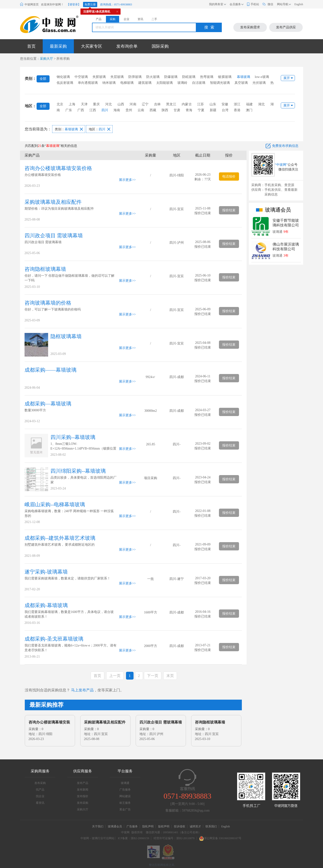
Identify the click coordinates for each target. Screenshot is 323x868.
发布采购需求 (250, 27)
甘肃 (177, 110)
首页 (31, 46)
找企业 (40, 796)
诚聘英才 (196, 826)
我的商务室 (216, 4)
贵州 (129, 110)
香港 (237, 110)
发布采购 (40, 783)
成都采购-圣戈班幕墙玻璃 (54, 639)
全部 (43, 79)
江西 (93, 110)
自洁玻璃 (199, 83)
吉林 (157, 104)
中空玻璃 (81, 77)
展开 (287, 78)
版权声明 (164, 826)
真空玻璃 (241, 83)
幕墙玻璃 (243, 77)
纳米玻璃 (109, 83)
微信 (270, 4)
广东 (69, 110)
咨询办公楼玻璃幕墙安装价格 (58, 168)
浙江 (237, 104)
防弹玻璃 (135, 77)
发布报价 (83, 796)
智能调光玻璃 (220, 83)
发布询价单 (127, 46)
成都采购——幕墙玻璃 (50, 370)
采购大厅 (46, 59)
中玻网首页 (32, 4)
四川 (105, 110)
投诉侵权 (180, 826)
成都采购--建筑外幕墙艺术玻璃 (60, 538)
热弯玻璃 (207, 77)
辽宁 (145, 104)
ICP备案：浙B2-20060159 (133, 838)
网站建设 (125, 796)
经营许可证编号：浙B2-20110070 (174, 838)
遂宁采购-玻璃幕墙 (46, 572)
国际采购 (160, 46)
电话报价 (229, 177)
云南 (141, 110)
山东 (213, 104)
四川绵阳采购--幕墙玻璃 (78, 471)
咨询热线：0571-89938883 (116, 4)
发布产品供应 (286, 27)
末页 (170, 676)
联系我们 (211, 826)
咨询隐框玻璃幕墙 (45, 269)
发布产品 (83, 783)
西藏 (153, 110)
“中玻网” (281, 165)
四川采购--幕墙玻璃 (73, 437)
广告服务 (125, 790)
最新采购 (58, 46)
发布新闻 (83, 790)
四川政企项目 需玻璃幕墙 (54, 236)
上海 (72, 104)
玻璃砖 (182, 83)
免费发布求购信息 (285, 146)
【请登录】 (74, 4)
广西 (81, 110)
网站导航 (283, 4)
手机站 (255, 4)
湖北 (261, 104)
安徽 (225, 104)
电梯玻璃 (127, 83)
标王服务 (125, 803)
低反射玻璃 (65, 83)
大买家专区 (92, 46)
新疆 (213, 110)
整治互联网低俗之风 (162, 865)
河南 (133, 104)
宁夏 (201, 110)
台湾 (225, 110)
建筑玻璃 (145, 83)
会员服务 (235, 4)
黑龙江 (171, 104)
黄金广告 (125, 809)
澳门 (249, 110)
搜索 (210, 27)
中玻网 (125, 832)
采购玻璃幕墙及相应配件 (53, 202)
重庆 (96, 104)
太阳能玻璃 (164, 83)
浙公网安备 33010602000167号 (220, 838)
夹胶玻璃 (99, 77)
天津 (84, 104)
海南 (117, 110)
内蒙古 (187, 104)
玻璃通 (125, 783)
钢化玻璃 (63, 77)
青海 (189, 110)
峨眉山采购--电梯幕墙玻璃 (55, 504)
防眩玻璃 (189, 77)
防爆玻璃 (171, 77)
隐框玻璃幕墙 (66, 336)
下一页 (153, 676)
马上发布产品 (82, 690)
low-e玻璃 (262, 77)
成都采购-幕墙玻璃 (46, 605)
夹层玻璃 (117, 77)
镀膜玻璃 (225, 77)
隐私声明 (148, 826)
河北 (109, 104)
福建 (249, 104)
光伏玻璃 (259, 83)
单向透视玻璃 (88, 83)
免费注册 (90, 4)
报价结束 (229, 210)
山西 (121, 104)
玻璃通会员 (115, 826)
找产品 (40, 790)
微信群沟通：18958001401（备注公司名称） (173, 832)
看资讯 (40, 803)
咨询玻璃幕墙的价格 (48, 303)
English (299, 4)
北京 (60, 104)
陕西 (165, 110)
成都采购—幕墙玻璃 (48, 404)
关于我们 (98, 826)
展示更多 (126, 180)
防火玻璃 (153, 77)
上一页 (115, 676)
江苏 (201, 104)
